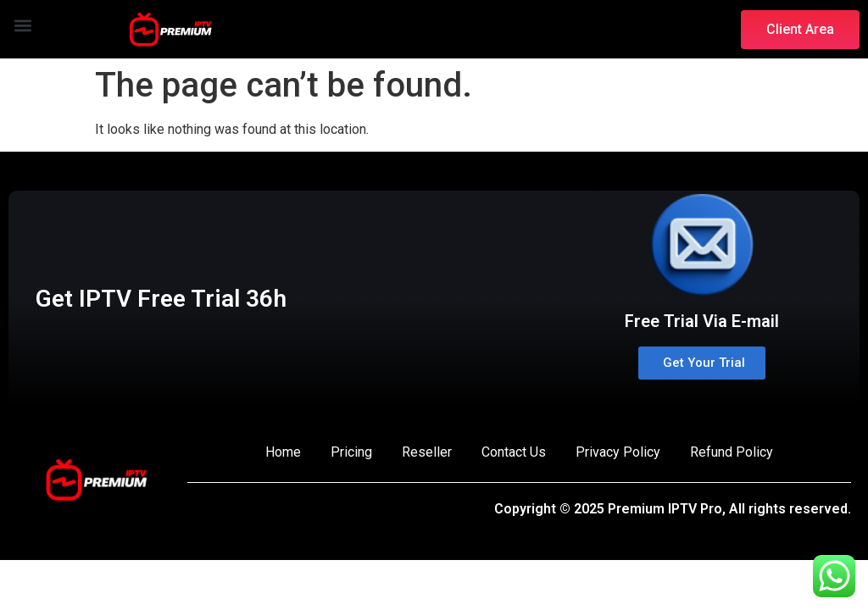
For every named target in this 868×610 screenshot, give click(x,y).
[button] (22, 25)
